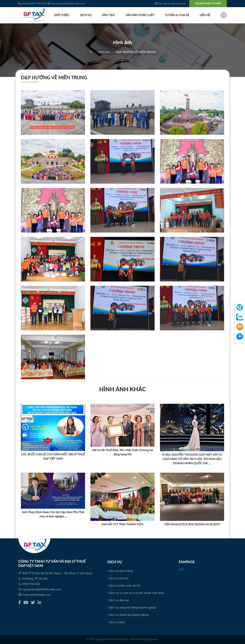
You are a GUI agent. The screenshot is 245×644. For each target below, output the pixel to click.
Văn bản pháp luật (140, 15)
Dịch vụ (85, 15)
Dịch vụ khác (116, 622)
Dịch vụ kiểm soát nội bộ (124, 586)
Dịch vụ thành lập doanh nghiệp (128, 615)
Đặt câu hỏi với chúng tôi (170, 4)
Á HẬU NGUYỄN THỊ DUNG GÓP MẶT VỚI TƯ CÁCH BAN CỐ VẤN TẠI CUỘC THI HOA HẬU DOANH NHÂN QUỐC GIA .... (192, 459)
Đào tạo (108, 15)
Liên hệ (205, 15)
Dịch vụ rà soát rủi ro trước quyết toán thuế (136, 593)
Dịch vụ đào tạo (118, 600)
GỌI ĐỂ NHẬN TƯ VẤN (208, 4)
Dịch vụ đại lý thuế (120, 571)
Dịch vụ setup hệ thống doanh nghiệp (132, 608)
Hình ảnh (104, 52)
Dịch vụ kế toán (118, 578)
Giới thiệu (61, 15)
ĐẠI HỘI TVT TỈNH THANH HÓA (122, 524)
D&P (182, 570)
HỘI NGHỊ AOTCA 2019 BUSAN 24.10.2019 (192, 524)
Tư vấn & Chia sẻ (177, 15)
